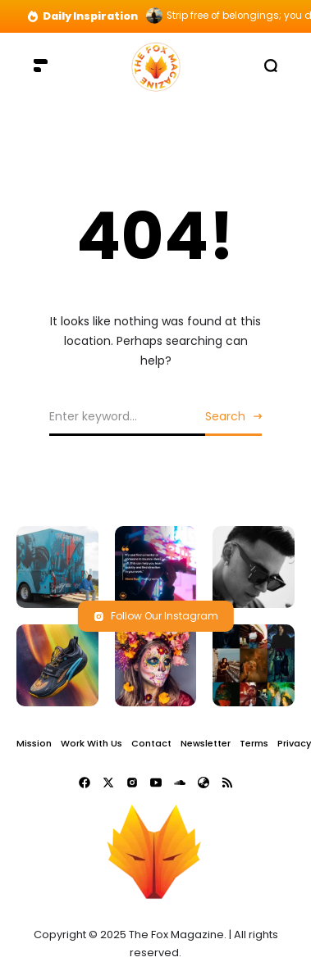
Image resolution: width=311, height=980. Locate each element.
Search (225, 416)
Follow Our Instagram (156, 616)
